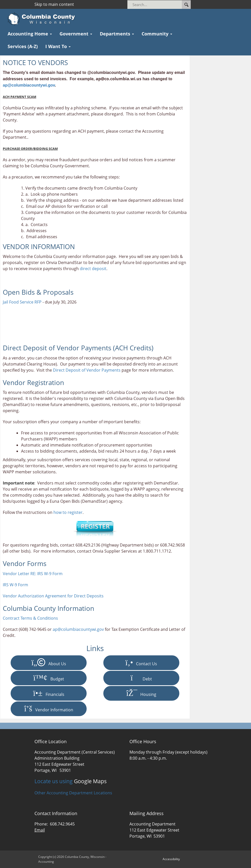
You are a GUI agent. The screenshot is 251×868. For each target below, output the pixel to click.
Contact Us (141, 663)
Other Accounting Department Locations (73, 793)
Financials (49, 693)
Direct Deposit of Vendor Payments (87, 370)
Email (40, 830)
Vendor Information (49, 709)
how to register (68, 512)
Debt (141, 678)
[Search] (161, 5)
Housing (141, 693)
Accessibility (171, 859)
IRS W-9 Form (15, 585)
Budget (49, 678)
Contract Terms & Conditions (30, 618)
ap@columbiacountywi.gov (29, 85)
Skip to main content (54, 4)
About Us (49, 663)
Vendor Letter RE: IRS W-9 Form (33, 574)
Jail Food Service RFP (22, 302)
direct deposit (93, 269)
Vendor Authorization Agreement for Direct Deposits (53, 596)
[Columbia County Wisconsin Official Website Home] (43, 19)
